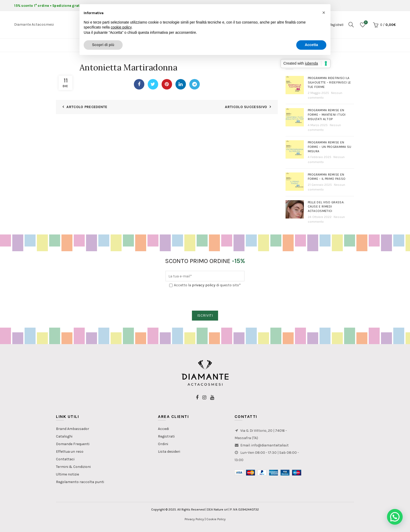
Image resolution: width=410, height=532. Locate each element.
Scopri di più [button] (103, 45)
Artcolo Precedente (87, 107)
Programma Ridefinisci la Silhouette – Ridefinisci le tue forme (329, 82)
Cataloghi (64, 436)
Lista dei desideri (365, 23)
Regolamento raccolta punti (80, 482)
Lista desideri (169, 452)
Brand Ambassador (73, 429)
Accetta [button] (311, 45)
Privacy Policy (194, 519)
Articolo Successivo (246, 107)
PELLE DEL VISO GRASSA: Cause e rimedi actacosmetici (326, 207)
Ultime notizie (67, 474)
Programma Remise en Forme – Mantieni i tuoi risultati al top (327, 115)
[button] (395, 517)
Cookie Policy (216, 519)
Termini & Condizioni (73, 467)
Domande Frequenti (73, 444)
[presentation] (205, 299)
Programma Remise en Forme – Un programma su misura (330, 147)
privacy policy (204, 285)
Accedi (163, 429)
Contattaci (65, 459)
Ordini (163, 444)
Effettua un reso (70, 452)
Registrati (166, 436)
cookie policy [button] (121, 27)
